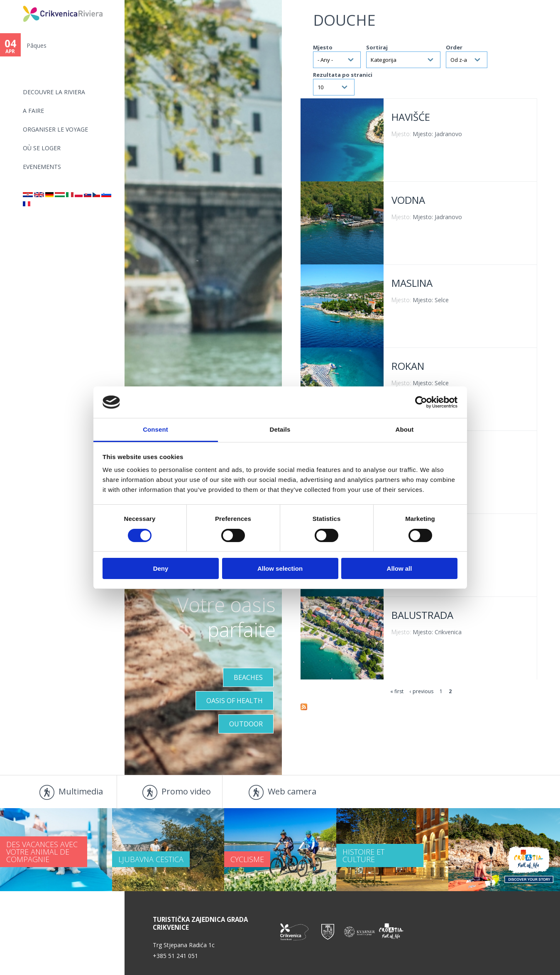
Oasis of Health (235, 701)
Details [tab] (280, 429)
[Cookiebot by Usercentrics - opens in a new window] (421, 402)
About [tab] (405, 429)
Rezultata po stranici (343, 75)
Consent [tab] (155, 429)
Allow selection (280, 568)
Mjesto (323, 47)
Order (454, 47)
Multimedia (81, 791)
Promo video (186, 791)
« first (397, 691)
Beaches (248, 677)
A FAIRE (33, 111)
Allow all (400, 568)
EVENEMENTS (42, 167)
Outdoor (246, 724)
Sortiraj (377, 47)
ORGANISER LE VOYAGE (55, 129)
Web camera (292, 791)
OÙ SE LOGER (42, 148)
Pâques (37, 45)
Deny (161, 568)
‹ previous (422, 691)
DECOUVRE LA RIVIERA (54, 92)
